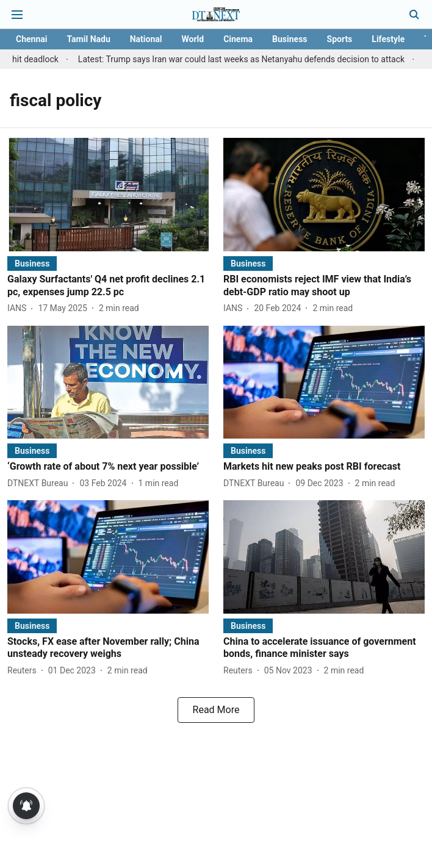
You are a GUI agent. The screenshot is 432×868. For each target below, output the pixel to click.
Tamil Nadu (88, 39)
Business (290, 39)
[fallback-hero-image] (108, 195)
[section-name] (32, 263)
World (193, 39)
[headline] (108, 286)
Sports (340, 39)
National (146, 39)
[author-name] (19, 308)
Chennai (31, 39)
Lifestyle (388, 39)
